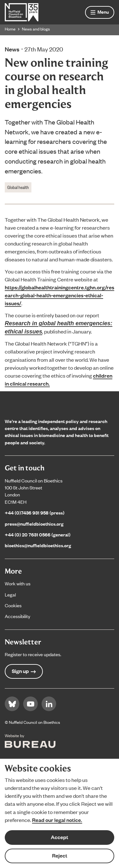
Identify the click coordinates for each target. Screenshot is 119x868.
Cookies (13, 605)
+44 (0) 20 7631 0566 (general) (38, 534)
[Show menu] (100, 12)
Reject (60, 855)
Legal (10, 594)
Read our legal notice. (57, 820)
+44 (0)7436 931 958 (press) (35, 512)
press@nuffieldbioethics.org (34, 524)
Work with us (18, 583)
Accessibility (17, 616)
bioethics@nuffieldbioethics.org (38, 545)
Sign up (24, 671)
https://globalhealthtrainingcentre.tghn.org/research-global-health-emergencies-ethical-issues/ (60, 295)
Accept (60, 837)
